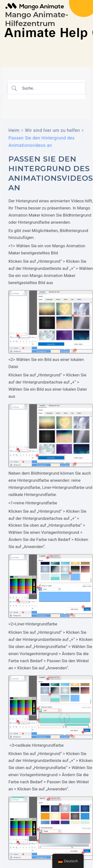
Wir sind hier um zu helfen (52, 130)
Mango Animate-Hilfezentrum (37, 19)
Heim (14, 130)
